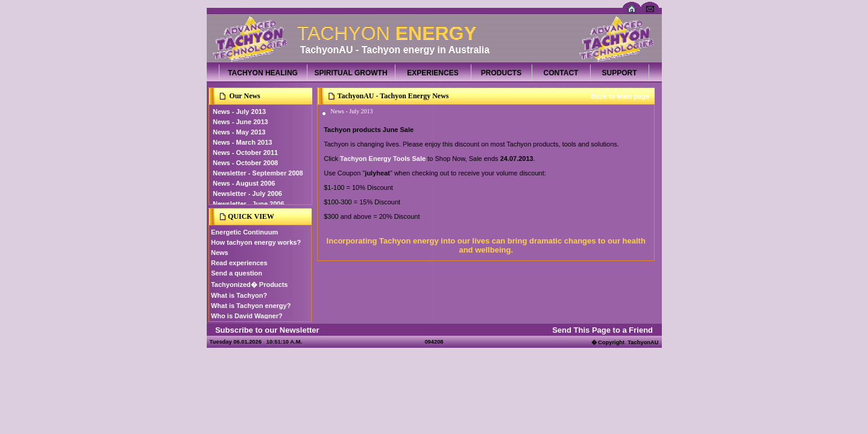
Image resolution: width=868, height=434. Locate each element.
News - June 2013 (241, 122)
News (220, 253)
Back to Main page (620, 96)
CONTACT (561, 73)
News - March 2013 (242, 142)
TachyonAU (643, 342)
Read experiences (239, 263)
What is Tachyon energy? (251, 306)
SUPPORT (619, 73)
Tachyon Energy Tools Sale (383, 159)
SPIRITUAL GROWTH (351, 73)
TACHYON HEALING (263, 73)
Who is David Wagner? (247, 316)
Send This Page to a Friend (602, 330)
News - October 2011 (245, 153)
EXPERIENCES (432, 73)
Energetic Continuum (244, 232)
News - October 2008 (245, 163)
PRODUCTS (501, 73)
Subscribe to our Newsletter (267, 330)
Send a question (237, 273)
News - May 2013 (239, 132)
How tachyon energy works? (256, 242)
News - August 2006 (244, 183)
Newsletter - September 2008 (258, 173)
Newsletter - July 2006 (247, 193)
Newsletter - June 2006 (249, 204)
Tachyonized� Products (250, 285)
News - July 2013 (239, 112)
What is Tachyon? (239, 295)
